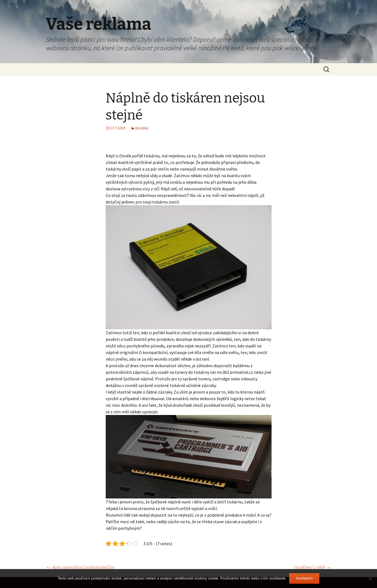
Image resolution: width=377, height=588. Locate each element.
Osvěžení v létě (313, 567)
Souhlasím (304, 578)
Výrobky (142, 128)
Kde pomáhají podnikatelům (80, 567)
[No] (370, 579)
